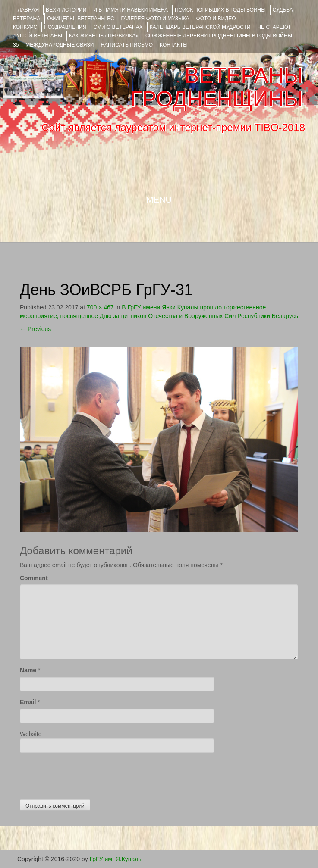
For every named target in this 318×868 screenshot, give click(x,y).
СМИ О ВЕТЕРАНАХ (118, 27)
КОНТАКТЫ (174, 45)
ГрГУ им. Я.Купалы (116, 859)
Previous (35, 329)
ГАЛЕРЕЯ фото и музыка (155, 19)
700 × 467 (100, 307)
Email (28, 702)
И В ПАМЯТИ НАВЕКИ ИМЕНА (131, 10)
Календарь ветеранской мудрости (200, 27)
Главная (27, 10)
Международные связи (60, 45)
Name (28, 670)
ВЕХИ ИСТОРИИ (66, 10)
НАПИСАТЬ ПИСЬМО (127, 45)
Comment (34, 578)
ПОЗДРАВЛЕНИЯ (65, 27)
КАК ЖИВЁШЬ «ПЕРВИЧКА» (104, 36)
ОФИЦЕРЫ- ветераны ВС (80, 19)
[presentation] (85, 774)
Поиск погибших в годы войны (220, 10)
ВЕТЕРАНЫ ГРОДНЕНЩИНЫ (217, 87)
